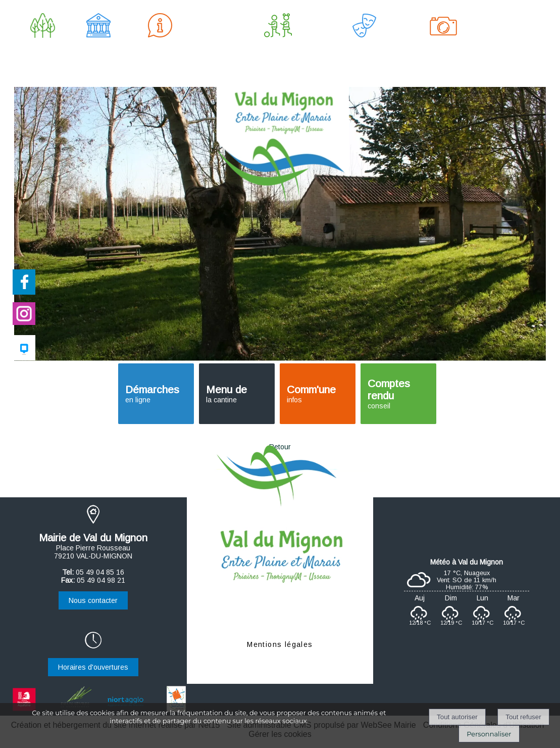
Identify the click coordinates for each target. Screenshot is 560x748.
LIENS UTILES (511, 48)
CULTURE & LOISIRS (364, 48)
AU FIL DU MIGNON (443, 48)
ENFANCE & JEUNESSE (278, 48)
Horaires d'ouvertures (93, 667)
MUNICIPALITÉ (98, 48)
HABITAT (212, 48)
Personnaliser (489, 734)
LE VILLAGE (42, 48)
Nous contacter (93, 600)
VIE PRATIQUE (160, 48)
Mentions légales (280, 644)
